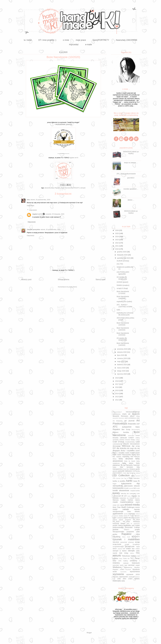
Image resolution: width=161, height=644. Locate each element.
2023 (117, 240)
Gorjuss (132, 469)
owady (121, 516)
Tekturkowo (126, 556)
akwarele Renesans (120, 416)
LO (125, 496)
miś (118, 505)
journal (138, 476)
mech (138, 502)
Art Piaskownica (126, 422)
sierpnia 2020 (122, 352)
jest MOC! (131, 178)
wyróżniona (135, 572)
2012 (117, 400)
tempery (134, 556)
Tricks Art (126, 559)
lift (122, 496)
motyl (115, 509)
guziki (138, 469)
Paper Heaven (135, 516)
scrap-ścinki (117, 544)
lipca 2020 (121, 355)
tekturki (117, 556)
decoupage (117, 446)
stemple (83, 188)
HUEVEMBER (117, 473)
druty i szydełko (128, 451)
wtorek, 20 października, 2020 (40, 200)
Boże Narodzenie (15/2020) (123, 334)
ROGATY (77, 188)
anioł (126, 418)
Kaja (131, 478)
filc (122, 465)
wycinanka (123, 572)
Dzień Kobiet (130, 453)
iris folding (137, 473)
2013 (117, 397)
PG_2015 (116, 522)
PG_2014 (136, 520)
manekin (137, 498)
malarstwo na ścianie (127, 498)
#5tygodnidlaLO (117, 412)
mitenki (122, 505)
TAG (138, 553)
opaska (126, 514)
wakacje (126, 563)
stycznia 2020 (122, 374)
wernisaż (131, 565)
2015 (117, 390)
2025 (117, 233)
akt (129, 414)
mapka (123, 500)
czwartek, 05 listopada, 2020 (55, 214)
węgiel (138, 565)
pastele (137, 518)
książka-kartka (135, 491)
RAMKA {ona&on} (123, 285)
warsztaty (116, 565)
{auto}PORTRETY (101, 40)
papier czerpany (118, 518)
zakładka (116, 577)
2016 (117, 387)
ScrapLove (130, 546)
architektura (132, 418)
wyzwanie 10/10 (133, 574)
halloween (129, 471)
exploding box (128, 457)
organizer (132, 514)
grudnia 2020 (122, 252)
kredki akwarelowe (121, 490)
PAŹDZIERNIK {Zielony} (64, 124)
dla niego (130, 448)
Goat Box (126, 469)
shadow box (121, 549)
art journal (129, 421)
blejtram (116, 432)
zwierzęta (117, 581)
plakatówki (137, 524)
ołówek (137, 511)
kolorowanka (118, 488)
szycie (115, 553)
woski (115, 572)
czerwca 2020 (122, 358)
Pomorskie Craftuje (132, 527)
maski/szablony (127, 502)
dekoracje (126, 446)
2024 (117, 237)
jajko (133, 476)
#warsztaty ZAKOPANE (127, 40)
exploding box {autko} (124, 302)
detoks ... (131, 200)
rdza (138, 534)
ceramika (116, 440)
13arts (124, 414)
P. (129, 516)
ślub (121, 553)
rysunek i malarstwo (126, 539)
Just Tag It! (124, 478)
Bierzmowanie (136, 430)
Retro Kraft (126, 537)
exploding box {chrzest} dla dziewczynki (125, 314)
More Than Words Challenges (124, 507)
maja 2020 (121, 361)
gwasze (115, 471)
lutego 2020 (121, 371)
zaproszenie (123, 577)
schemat (131, 542)
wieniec (122, 570)
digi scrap (136, 446)
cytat (138, 442)
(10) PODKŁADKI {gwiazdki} (123, 273)
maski (115, 502)
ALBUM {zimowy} (123, 261)
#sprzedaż (74, 45)
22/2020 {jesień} (122, 282)
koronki (131, 488)
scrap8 (127, 544)
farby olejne (128, 463)
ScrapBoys (136, 544)
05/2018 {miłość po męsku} (131, 212)
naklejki (126, 509)
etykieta (119, 457)
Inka (28, 200)
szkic (138, 551)
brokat (138, 436)
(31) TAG (120, 264)
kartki (129, 481)
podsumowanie (118, 527)
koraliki (126, 488)
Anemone (121, 418)
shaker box (130, 549)
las (128, 494)
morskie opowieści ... (131, 189)
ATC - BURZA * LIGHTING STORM (124, 306)
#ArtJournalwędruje (133, 412)
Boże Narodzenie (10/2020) (123, 324)
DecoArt (126, 444)
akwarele (47, 188)
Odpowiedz (31, 206)
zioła (119, 579)
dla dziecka (121, 448)
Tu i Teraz (135, 558)
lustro (129, 496)
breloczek (131, 436)
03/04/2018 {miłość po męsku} (131, 153)
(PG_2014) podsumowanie (126, 174)
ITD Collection (121, 475)
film (124, 465)
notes (129, 511)
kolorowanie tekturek (132, 486)
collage (138, 440)
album (132, 416)
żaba (123, 581)
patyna (115, 520)
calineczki (123, 438)
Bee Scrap (126, 429)
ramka (115, 534)
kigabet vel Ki (74, 158)
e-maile (89, 45)
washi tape (123, 565)
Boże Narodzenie (67, 188)
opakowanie (118, 514)
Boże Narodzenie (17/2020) (123, 292)
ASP (138, 424)
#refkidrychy (117, 414)
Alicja (138, 416)
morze (137, 507)
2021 (117, 246)
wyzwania (118, 574)
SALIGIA (116, 542)
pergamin (128, 520)
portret (115, 530)
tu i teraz (28, 40)
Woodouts (136, 569)
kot (135, 488)
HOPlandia (136, 471)
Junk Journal (117, 478)
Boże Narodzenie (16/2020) (123, 329)
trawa (121, 559)
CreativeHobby (130, 442)
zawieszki (132, 577)
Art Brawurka (118, 421)
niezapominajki (118, 511)
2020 (117, 249)
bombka (126, 432)
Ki (139, 481)
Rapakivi (126, 534)
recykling (116, 537)
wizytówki (128, 570)
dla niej (137, 448)
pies (128, 524)
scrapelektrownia (118, 547)
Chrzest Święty (130, 440)
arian (138, 418)
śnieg (126, 553)
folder (115, 467)
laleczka (124, 494)
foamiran (137, 465)
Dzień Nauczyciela (124, 455)
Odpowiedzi (33, 210)
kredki (138, 488)
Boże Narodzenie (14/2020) (123, 344)
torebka (115, 558)
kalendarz (137, 478)
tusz (114, 561)
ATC (115, 427)
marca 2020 (121, 368)
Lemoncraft (117, 496)
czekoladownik (117, 444)
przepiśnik (130, 532)
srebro (138, 549)
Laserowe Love (135, 494)
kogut (114, 484)
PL (132, 524)
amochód (115, 418)
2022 (117, 243)
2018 (117, 381)
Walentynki (136, 563)
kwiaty (116, 493)
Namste (137, 509)
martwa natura (134, 500)
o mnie (66, 40)
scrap (137, 542)
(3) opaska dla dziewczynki (122, 339)
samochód (124, 542)
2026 (117, 230)
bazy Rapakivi (56, 188)
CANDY (131, 438)
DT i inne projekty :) (47, 40)
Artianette (132, 424)
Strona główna (63, 279)
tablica (132, 553)
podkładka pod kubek (132, 525)
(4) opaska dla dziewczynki (122, 278)
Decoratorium (135, 444)
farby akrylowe (126, 459)
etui (114, 457)
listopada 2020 (122, 255)
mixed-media (132, 505)
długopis (116, 451)
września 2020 (122, 349)
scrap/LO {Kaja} (122, 288)
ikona (131, 473)
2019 (117, 378)
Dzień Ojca (136, 455)
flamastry (129, 465)
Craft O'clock (118, 442)
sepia (138, 547)
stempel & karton (120, 551)
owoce (125, 516)
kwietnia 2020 (122, 365)
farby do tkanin (130, 461)
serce (115, 549)
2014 (117, 394)
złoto (124, 579)
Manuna (116, 500)
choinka (122, 440)
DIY (114, 448)
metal (114, 505)
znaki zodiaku (134, 579)
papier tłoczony (129, 518)
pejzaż (121, 520)
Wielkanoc (117, 567)
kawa (135, 481)
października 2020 (124, 258)
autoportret (127, 427)
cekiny (138, 438)
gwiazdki (121, 471)
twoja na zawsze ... (131, 163)
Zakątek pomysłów (33, 229)
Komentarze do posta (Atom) (67, 287)
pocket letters (118, 525)
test (139, 556)
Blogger (89, 633)
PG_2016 (126, 522)
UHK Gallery (123, 561)
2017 (117, 384)
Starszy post (100, 279)
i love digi (126, 473)
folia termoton (127, 467)
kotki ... (119, 310)
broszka (115, 438)
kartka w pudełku (119, 481)
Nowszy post (26, 279)
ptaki (138, 532)
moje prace (81, 40)
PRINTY (127, 530)
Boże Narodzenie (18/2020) (123, 297)
